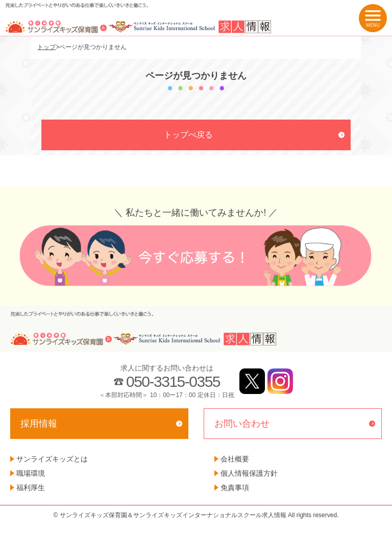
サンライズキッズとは (52, 459)
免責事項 (235, 488)
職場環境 (31, 473)
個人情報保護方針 (249, 473)
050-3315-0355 (173, 381)
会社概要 (235, 459)
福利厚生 (31, 488)
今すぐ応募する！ (196, 256)
